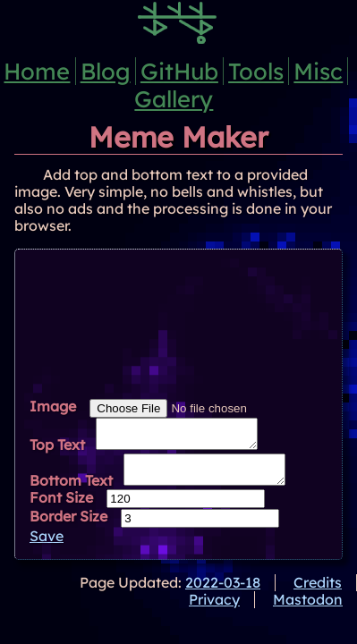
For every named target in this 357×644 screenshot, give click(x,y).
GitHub (179, 71)
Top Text (57, 450)
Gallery (174, 98)
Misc (318, 71)
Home (37, 71)
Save (47, 547)
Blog (106, 71)
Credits (318, 593)
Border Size (68, 527)
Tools (256, 71)
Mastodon (308, 610)
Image (53, 406)
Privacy (214, 610)
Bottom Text (71, 491)
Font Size (61, 508)
